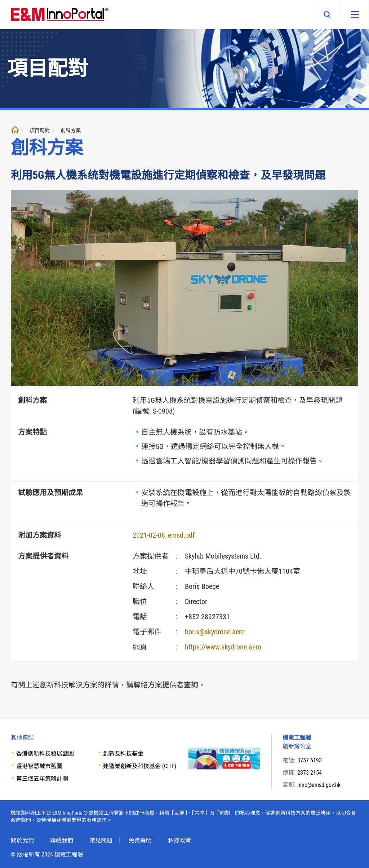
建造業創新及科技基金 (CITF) (140, 766)
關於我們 (22, 840)
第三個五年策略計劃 (42, 779)
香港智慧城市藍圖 (39, 766)
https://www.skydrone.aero (223, 647)
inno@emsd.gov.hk (319, 785)
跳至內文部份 (0, 0)
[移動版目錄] (354, 14)
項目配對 (40, 131)
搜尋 (325, 14)
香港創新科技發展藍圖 (45, 754)
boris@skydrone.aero (215, 632)
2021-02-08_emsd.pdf (164, 535)
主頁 (15, 130)
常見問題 (101, 840)
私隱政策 (179, 840)
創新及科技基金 (123, 754)
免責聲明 (140, 840)
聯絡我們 (62, 840)
